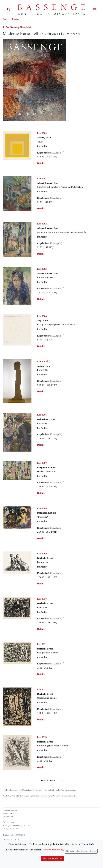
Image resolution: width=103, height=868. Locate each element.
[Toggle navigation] (94, 10)
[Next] (62, 781)
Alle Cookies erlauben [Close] (52, 859)
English (15, 19)
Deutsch (6, 19)
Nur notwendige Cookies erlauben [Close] (81, 851)
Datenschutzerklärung (53, 850)
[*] (44, 361)
